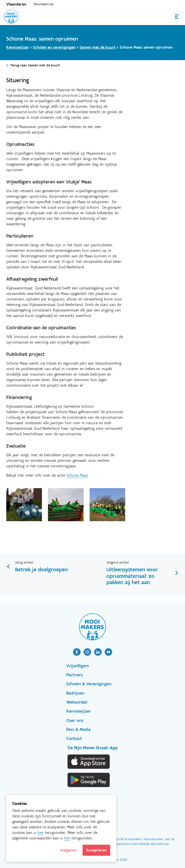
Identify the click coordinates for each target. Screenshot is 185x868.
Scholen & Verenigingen (89, 684)
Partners (75, 675)
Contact (74, 738)
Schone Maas (77, 475)
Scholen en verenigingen (54, 47)
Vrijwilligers (78, 666)
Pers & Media (78, 729)
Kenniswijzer (18, 47)
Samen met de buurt (98, 47)
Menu (177, 17)
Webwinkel (77, 702)
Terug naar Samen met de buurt (35, 65)
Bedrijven (75, 693)
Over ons (75, 720)
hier (40, 833)
